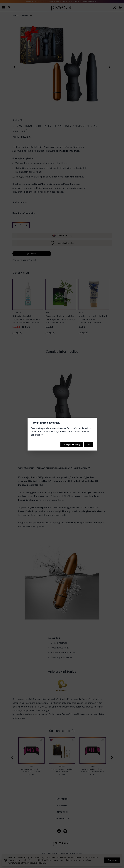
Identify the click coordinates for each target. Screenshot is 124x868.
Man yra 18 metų (72, 445)
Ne (89, 445)
